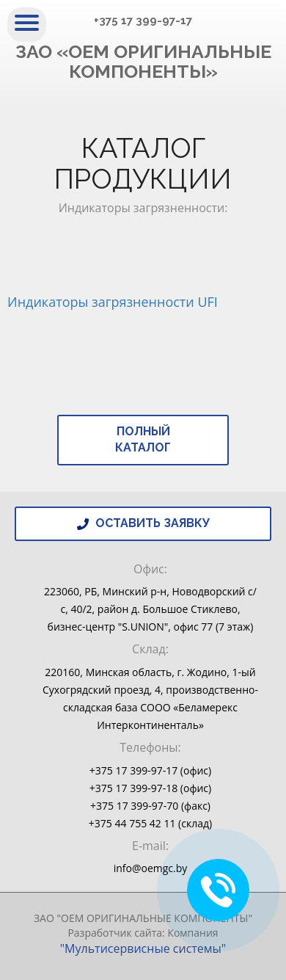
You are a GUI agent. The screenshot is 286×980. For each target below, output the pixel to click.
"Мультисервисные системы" (143, 948)
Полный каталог (143, 440)
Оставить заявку (143, 523)
